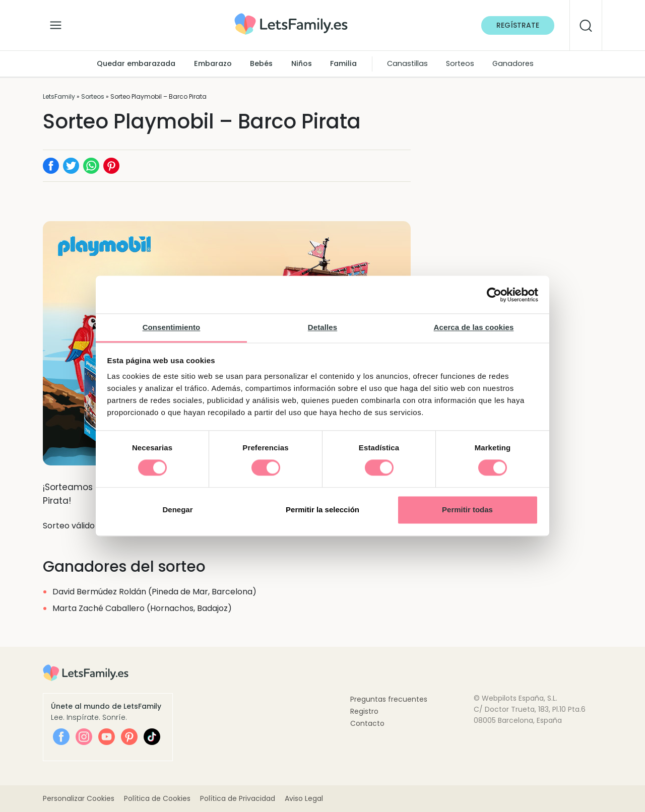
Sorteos (460, 63)
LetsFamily (59, 96)
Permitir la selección (322, 510)
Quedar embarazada (136, 63)
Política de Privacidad (238, 798)
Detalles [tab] (322, 327)
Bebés (261, 63)
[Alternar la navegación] (56, 23)
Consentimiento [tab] (172, 327)
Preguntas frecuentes (389, 699)
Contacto (367, 723)
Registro (364, 711)
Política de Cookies (157, 798)
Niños (302, 63)
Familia (343, 63)
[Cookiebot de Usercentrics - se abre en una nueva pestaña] (494, 295)
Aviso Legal (304, 798)
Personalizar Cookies (79, 798)
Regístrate (518, 25)
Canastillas (407, 63)
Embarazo (213, 63)
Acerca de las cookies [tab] (474, 327)
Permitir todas (467, 510)
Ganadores (513, 63)
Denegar (177, 510)
